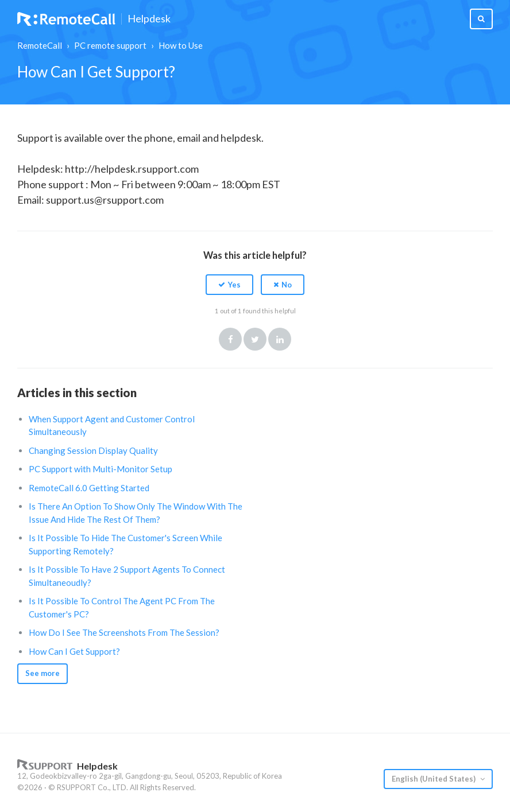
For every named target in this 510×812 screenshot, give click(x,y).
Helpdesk (149, 19)
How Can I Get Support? (74, 651)
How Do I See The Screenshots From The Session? (124, 632)
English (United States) (434, 779)
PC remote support (110, 45)
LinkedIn (280, 339)
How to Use (181, 45)
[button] (229, 285)
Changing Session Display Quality (93, 450)
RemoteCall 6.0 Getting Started (89, 488)
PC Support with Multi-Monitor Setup (101, 469)
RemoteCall (40, 45)
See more (42, 673)
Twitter (255, 339)
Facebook (230, 339)
